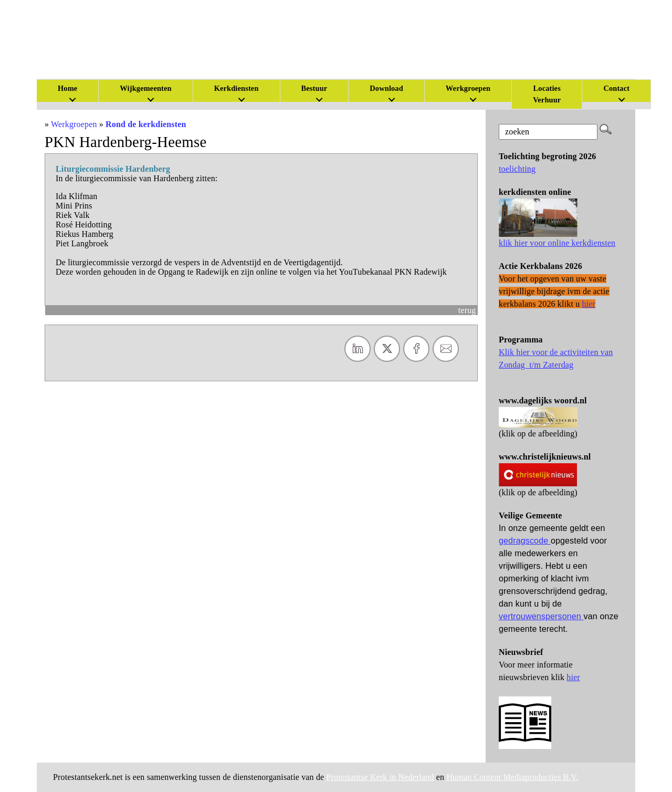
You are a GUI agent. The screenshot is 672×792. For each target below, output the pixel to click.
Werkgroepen (468, 88)
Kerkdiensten (237, 88)
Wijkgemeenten (145, 88)
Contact (616, 88)
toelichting (517, 169)
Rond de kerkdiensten (146, 124)
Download (386, 88)
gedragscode (525, 541)
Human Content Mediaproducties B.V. (512, 777)
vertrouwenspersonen (541, 616)
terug (467, 310)
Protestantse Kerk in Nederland (380, 777)
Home (67, 88)
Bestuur (314, 88)
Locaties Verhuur (547, 94)
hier (573, 677)
